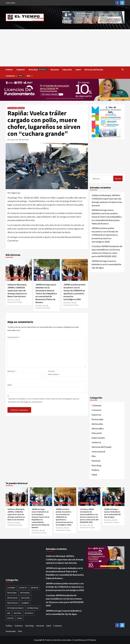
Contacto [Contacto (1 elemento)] (23, 588)
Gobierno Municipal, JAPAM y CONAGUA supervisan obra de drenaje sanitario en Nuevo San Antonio (17, 291)
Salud (78, 70)
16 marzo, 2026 (14, 300)
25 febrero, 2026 (70, 303)
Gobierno (21, 70)
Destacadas (12, 108)
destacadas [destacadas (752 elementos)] (25, 593)
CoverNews (78, 640)
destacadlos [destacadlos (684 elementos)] (12, 598)
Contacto (97, 410)
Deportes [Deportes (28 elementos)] (34, 588)
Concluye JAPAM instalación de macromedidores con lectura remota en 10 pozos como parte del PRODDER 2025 (107, 251)
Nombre (12, 371)
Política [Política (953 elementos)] (11, 618)
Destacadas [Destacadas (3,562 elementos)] (12, 593)
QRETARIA (25, 140)
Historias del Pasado (94, 70)
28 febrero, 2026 (42, 306)
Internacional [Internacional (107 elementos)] (33, 608)
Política (9, 70)
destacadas (97, 424)
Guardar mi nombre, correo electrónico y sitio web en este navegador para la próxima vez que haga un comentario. (44, 400)
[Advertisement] (65, 48)
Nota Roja (38, 70)
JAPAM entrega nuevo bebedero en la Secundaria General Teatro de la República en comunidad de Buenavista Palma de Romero (46, 293)
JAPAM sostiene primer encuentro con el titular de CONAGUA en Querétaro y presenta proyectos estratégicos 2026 (75, 292)
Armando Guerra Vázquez (15, 302)
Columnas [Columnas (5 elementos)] (11, 588)
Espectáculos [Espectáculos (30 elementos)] (13, 603)
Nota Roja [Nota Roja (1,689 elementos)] (29, 613)
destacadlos (98, 428)
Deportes (96, 415)
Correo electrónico (54, 373)
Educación (67, 70)
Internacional (98, 452)
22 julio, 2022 (14, 140)
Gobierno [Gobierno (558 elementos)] (25, 603)
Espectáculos (98, 438)
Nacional (55, 70)
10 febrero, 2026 (110, 520)
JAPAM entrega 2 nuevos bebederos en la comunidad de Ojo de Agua (106, 264)
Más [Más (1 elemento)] (9, 613)
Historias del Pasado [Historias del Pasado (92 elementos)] (15, 608)
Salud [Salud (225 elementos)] (20, 618)
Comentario (14, 337)
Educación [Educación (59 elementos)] (25, 598)
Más (30, 76)
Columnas (14, 76)
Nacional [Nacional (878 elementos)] (17, 613)
